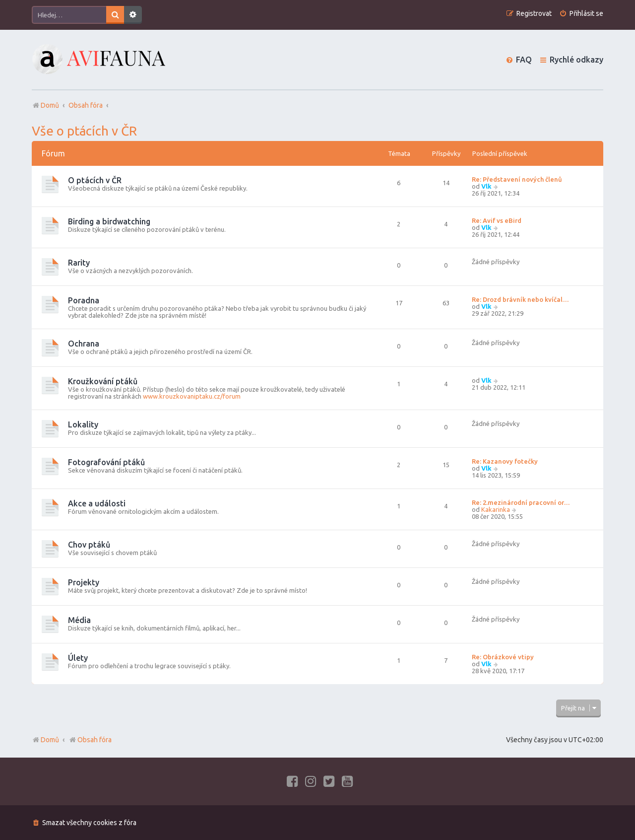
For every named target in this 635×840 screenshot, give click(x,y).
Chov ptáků (89, 545)
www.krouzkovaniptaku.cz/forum (192, 396)
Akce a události (97, 503)
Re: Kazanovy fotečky (505, 461)
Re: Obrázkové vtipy (503, 657)
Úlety (78, 658)
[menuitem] (581, 14)
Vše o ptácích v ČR (84, 131)
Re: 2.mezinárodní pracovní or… (521, 502)
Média (79, 620)
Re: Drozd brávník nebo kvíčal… (520, 299)
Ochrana (84, 344)
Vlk (486, 186)
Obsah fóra (90, 740)
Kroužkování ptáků (103, 381)
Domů (50, 740)
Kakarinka (496, 509)
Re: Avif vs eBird (497, 220)
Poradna (84, 300)
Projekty (84, 582)
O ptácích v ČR (95, 180)
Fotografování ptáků (106, 462)
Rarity (79, 263)
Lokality (83, 424)
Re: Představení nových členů (517, 179)
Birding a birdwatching (109, 221)
